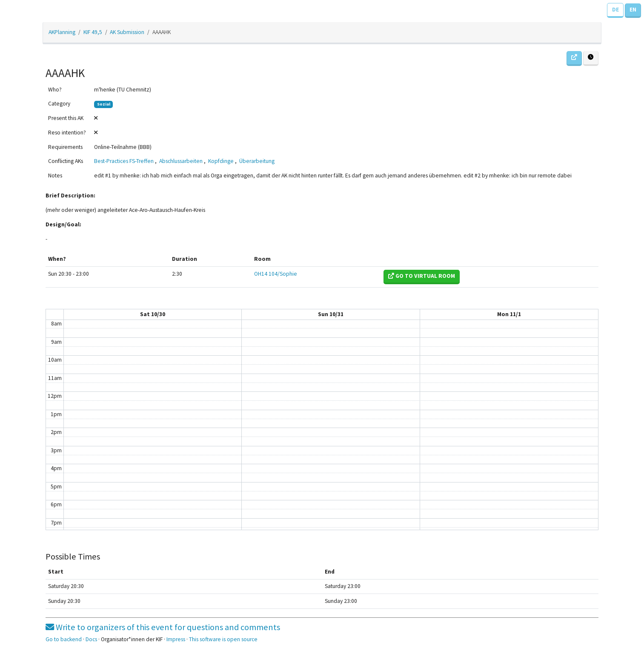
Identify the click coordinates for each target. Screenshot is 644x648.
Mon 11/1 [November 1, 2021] (509, 314)
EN (633, 10)
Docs (91, 639)
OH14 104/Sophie (276, 274)
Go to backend (64, 639)
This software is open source (223, 639)
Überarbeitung (257, 161)
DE (615, 10)
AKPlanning (62, 32)
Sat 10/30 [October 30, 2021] (153, 314)
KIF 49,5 (93, 32)
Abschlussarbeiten (181, 161)
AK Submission (127, 32)
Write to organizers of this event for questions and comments (163, 627)
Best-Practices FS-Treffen (124, 161)
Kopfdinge (221, 161)
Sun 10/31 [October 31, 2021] (331, 314)
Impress (176, 639)
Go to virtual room (422, 276)
